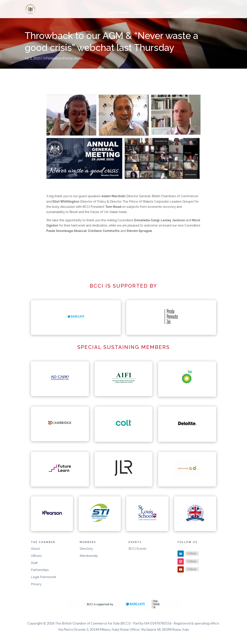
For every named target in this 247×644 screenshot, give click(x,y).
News (79, 58)
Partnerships (40, 570)
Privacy (36, 584)
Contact (215, 13)
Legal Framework (44, 577)
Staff (34, 563)
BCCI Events (137, 549)
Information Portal (58, 58)
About (35, 549)
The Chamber (145, 13)
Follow (192, 553)
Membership (89, 556)
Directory (86, 549)
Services (192, 13)
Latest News (119, 13)
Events (170, 13)
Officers (36, 556)
